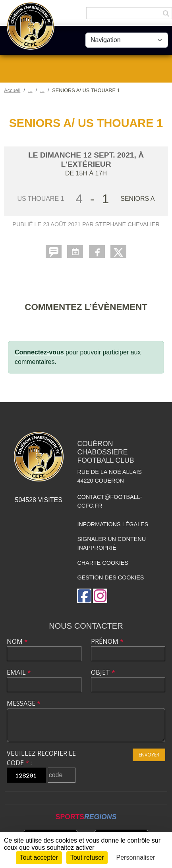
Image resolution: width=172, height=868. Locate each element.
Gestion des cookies (110, 577)
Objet (103, 672)
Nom (17, 641)
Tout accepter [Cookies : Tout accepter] (39, 857)
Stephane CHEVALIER (128, 224)
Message (24, 703)
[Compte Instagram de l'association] (100, 596)
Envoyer (149, 755)
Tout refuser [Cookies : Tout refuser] (87, 857)
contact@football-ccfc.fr (109, 501)
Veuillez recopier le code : (41, 758)
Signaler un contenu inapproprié (111, 543)
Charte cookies (102, 563)
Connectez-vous (39, 352)
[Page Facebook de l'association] (84, 596)
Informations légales (113, 524)
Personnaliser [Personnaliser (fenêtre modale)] (136, 857)
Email (19, 672)
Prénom (107, 641)
